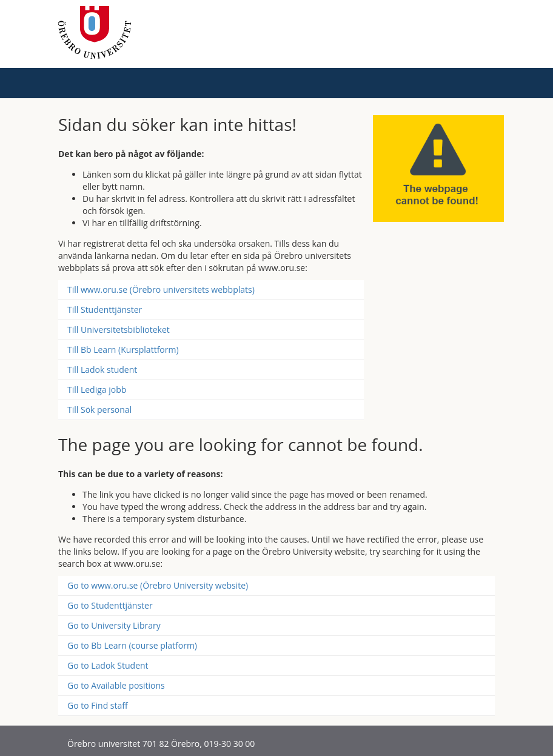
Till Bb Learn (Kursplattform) (123, 350)
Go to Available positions (116, 685)
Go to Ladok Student (108, 665)
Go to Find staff (98, 705)
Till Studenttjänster (105, 309)
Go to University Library (114, 625)
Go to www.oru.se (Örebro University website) (158, 585)
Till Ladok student (102, 370)
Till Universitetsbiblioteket (119, 329)
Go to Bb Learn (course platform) (132, 645)
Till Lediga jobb (97, 390)
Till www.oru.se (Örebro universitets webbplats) (161, 289)
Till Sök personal (99, 410)
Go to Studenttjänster (110, 605)
